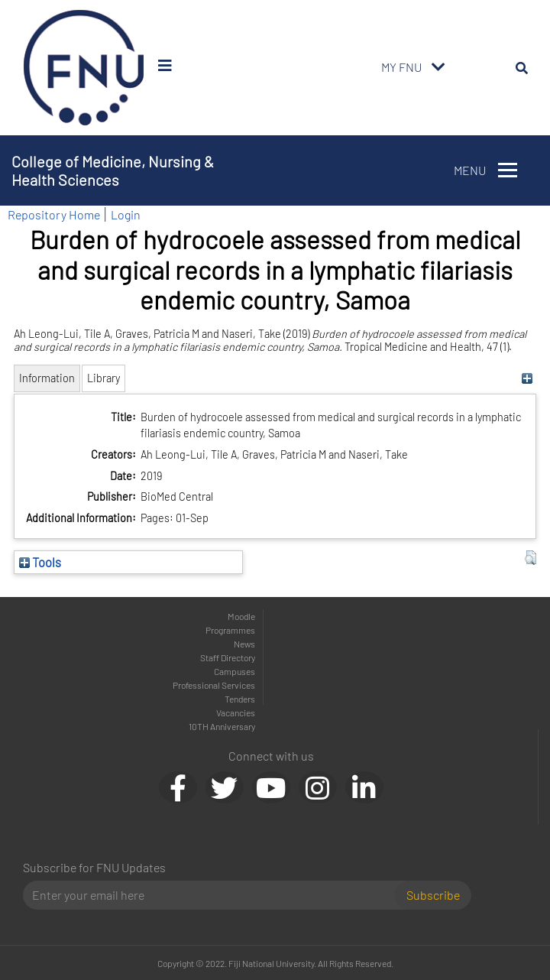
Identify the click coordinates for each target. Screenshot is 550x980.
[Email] (215, 895)
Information (47, 378)
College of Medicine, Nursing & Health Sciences (113, 170)
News (244, 644)
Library (104, 378)
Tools (40, 562)
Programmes (230, 630)
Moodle (241, 616)
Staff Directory (228, 657)
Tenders (240, 699)
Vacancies (236, 712)
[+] (527, 378)
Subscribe (433, 895)
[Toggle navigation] (438, 67)
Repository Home (54, 214)
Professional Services (214, 685)
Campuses (235, 671)
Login (126, 214)
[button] (531, 558)
